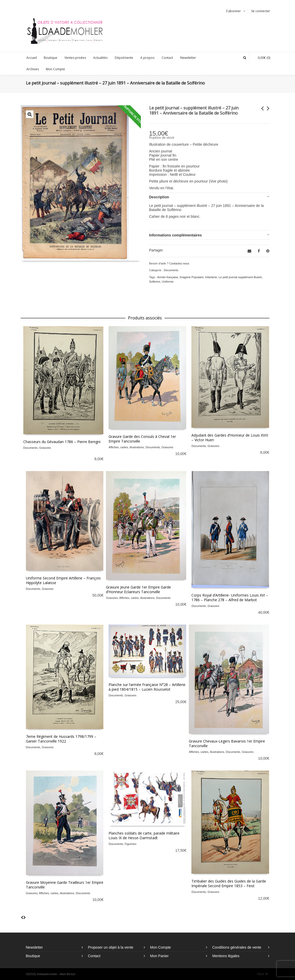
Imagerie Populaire (192, 277)
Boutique (33, 956)
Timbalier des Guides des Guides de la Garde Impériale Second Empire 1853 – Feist (229, 883)
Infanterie (211, 277)
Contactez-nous (179, 263)
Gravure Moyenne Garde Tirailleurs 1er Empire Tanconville (65, 885)
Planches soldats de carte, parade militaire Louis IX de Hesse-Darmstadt (144, 835)
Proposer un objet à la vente (111, 947)
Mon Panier (160, 956)
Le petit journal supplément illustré (240, 277)
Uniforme (168, 282)
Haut (263, 974)
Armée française (168, 277)
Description (159, 197)
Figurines (130, 844)
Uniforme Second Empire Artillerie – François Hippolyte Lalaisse (63, 580)
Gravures (45, 448)
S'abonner (233, 11)
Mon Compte (161, 947)
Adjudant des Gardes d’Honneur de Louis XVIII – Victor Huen (230, 437)
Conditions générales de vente (237, 947)
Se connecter (261, 11)
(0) (261, 58)
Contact (94, 956)
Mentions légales (226, 956)
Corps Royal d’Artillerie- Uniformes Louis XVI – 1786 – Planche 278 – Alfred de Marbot (230, 597)
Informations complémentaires (176, 235)
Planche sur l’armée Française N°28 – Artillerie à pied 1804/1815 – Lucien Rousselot (147, 687)
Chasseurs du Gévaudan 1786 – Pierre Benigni (62, 442)
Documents (171, 270)
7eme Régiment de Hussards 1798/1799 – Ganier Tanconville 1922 (61, 739)
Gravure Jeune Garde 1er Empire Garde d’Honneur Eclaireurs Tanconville (138, 589)
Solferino (155, 282)
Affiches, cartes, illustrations (126, 447)
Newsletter (34, 947)
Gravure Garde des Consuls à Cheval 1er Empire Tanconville (142, 439)
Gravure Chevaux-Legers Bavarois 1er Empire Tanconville (227, 743)
